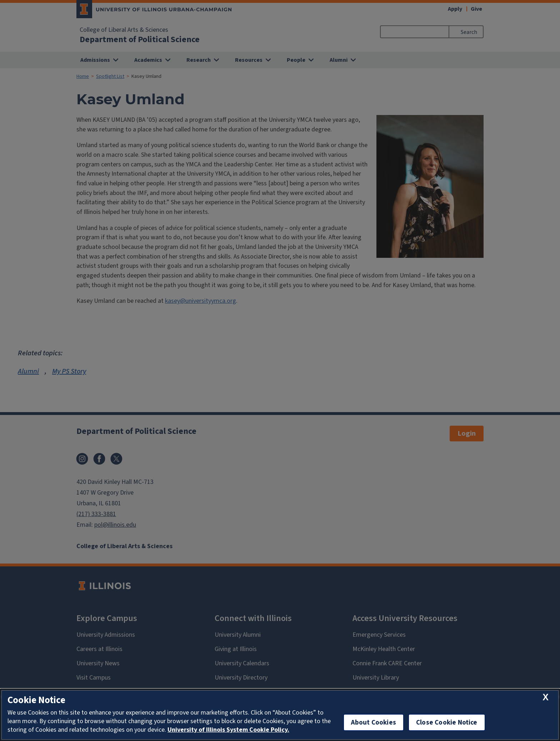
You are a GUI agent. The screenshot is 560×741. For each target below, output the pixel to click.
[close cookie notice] (546, 698)
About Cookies (374, 722)
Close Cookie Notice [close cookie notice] (447, 722)
